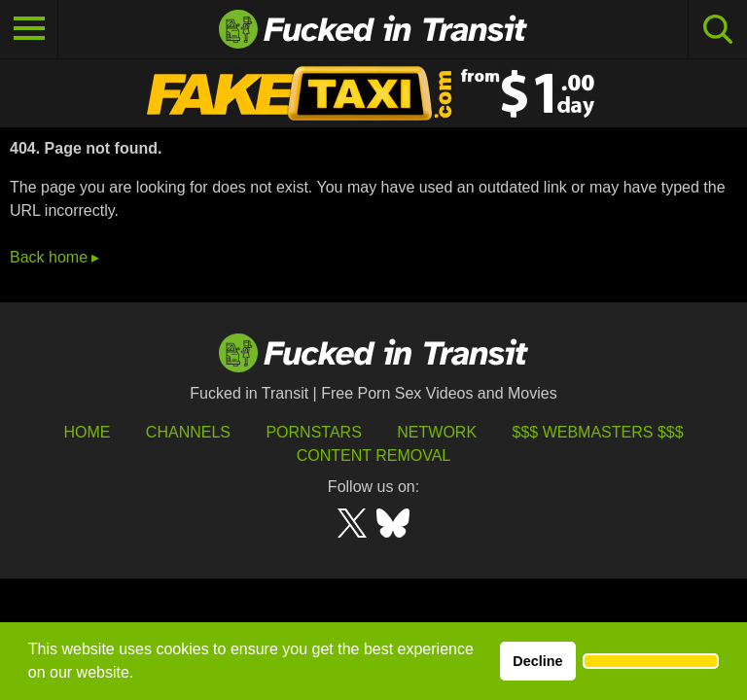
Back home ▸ (54, 257)
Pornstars (313, 432)
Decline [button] (537, 661)
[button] (651, 661)
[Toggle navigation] (29, 29)
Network (437, 432)
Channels (188, 432)
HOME (87, 432)
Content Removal (374, 455)
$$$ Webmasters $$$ (598, 432)
